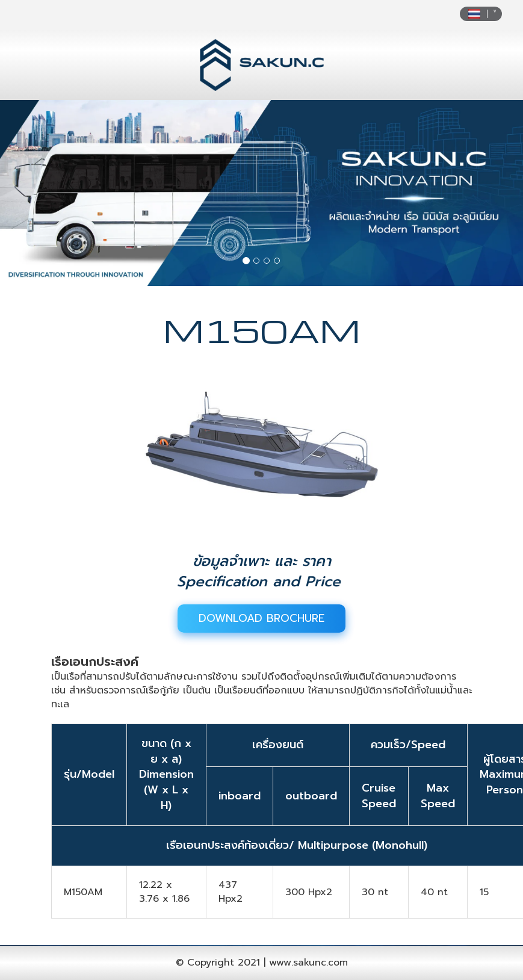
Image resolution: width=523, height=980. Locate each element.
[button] (39, 193)
